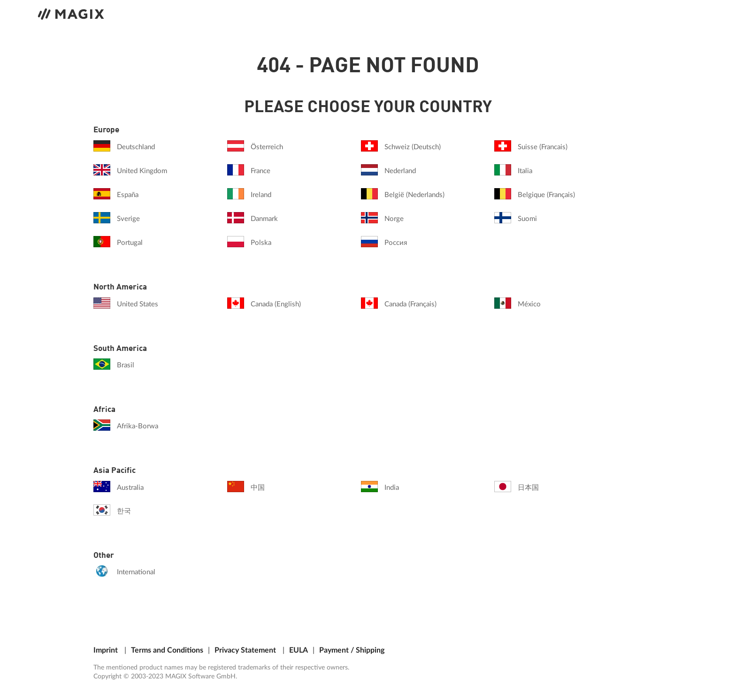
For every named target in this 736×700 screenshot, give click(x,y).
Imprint (106, 650)
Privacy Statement (245, 650)
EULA (299, 650)
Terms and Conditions (167, 650)
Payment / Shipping (352, 650)
